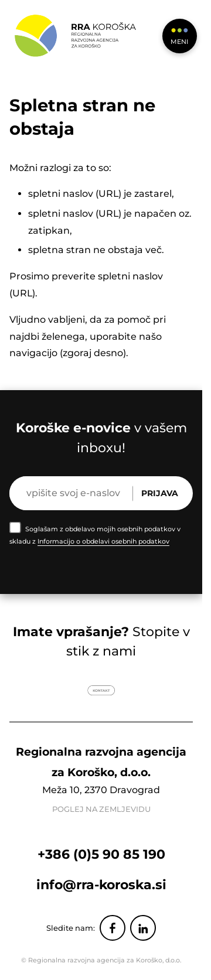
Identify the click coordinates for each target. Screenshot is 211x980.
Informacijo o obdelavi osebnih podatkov (103, 541)
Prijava (160, 493)
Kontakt (101, 691)
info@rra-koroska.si (101, 885)
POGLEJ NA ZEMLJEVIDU (101, 809)
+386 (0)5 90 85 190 (101, 854)
